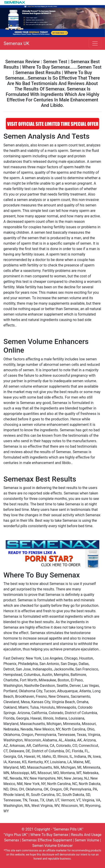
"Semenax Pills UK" (68, 829)
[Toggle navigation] (95, 43)
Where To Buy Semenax (49, 835)
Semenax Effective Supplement (47, 840)
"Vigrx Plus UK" (16, 835)
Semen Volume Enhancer (52, 846)
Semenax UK (16, 43)
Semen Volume (87, 840)
